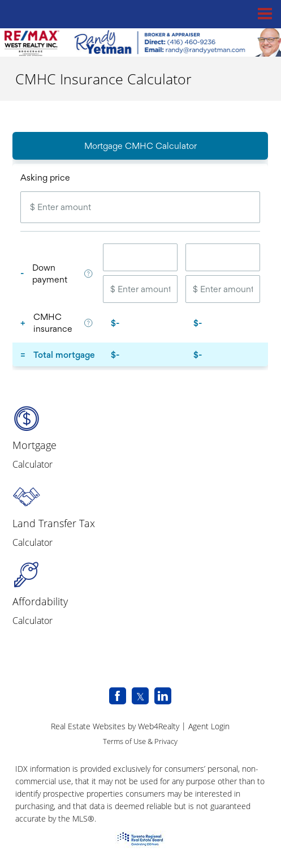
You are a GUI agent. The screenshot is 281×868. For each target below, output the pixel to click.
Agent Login (209, 726)
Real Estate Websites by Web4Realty (115, 726)
